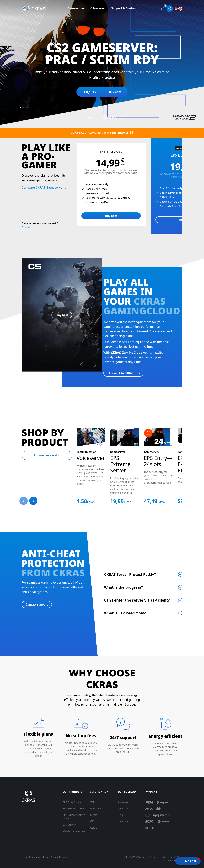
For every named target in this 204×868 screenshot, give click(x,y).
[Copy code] (132, 133)
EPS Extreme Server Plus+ (74, 817)
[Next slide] (33, 501)
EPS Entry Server (72, 802)
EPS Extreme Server (74, 809)
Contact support (37, 604)
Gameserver (76, 8)
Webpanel (124, 821)
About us (123, 802)
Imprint (65, 857)
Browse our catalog (47, 455)
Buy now (115, 92)
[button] (163, 9)
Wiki (93, 802)
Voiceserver (98, 8)
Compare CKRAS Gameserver (43, 187)
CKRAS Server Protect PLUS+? (130, 574)
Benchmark (97, 809)
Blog (120, 815)
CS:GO (94, 828)
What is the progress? (123, 587)
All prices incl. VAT (172, 857)
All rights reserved (173, 861)
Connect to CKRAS (121, 373)
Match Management (74, 831)
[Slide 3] (25, 108)
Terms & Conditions (32, 857)
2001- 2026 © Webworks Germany (142, 857)
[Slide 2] (23, 108)
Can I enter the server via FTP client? (137, 600)
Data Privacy (51, 857)
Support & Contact (124, 8)
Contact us (28, 227)
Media (94, 815)
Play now (62, 315)
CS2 (92, 821)
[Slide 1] (21, 108)
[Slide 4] (28, 108)
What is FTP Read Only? (125, 613)
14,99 (90, 92)
